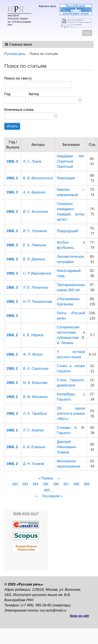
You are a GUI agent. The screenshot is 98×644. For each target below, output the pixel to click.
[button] (19, 44)
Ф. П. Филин (33, 354)
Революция (66, 178)
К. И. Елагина (34, 447)
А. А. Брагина (34, 192)
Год (7, 94)
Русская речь (15, 54)
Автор (34, 94)
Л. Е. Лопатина (36, 287)
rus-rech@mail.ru (53, 610)
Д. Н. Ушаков (34, 464)
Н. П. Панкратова (38, 302)
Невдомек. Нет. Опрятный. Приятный (71, 161)
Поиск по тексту (18, 78)
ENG (87, 33)
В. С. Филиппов (35, 212)
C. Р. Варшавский (37, 273)
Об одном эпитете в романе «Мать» (71, 414)
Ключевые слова (19, 110)
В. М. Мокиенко (35, 397)
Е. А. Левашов (34, 245)
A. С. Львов (32, 161)
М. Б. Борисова (35, 383)
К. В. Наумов (33, 335)
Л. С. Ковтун (33, 430)
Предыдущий (67, 231)
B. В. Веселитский (38, 178)
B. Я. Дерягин (34, 259)
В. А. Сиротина (36, 369)
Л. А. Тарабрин (35, 414)
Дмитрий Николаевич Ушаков (67, 447)
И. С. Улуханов (35, 231)
